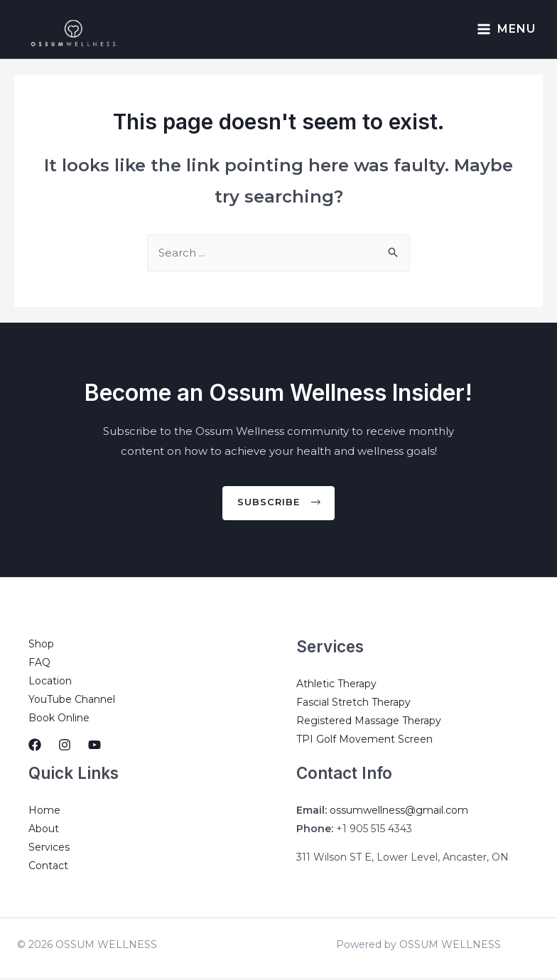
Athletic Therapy (336, 686)
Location (50, 683)
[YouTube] (94, 747)
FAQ (39, 664)
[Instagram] (65, 747)
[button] (279, 505)
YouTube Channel (72, 701)
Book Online (59, 720)
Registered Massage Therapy (369, 723)
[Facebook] (35, 747)
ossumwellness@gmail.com (399, 812)
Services (49, 849)
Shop (41, 646)
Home (44, 812)
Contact (48, 868)
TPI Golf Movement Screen (364, 741)
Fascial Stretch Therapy (353, 704)
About (44, 831)
